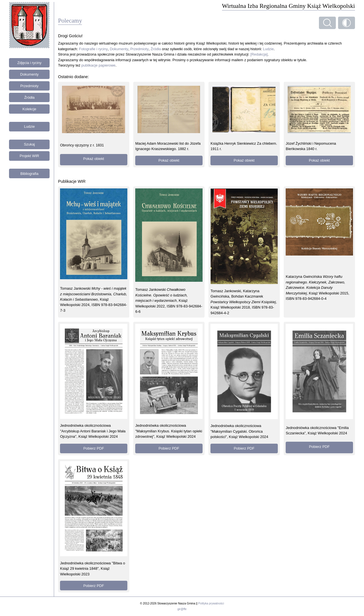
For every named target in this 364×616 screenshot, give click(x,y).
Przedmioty (29, 86)
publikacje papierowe (98, 65)
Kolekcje (29, 109)
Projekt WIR (29, 156)
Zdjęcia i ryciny (29, 63)
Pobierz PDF (94, 448)
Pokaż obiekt (94, 159)
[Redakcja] (259, 54)
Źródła (29, 97)
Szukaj (29, 144)
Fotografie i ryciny (93, 49)
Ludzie (29, 126)
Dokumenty (30, 74)
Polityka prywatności (211, 603)
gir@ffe (182, 609)
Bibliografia (29, 174)
